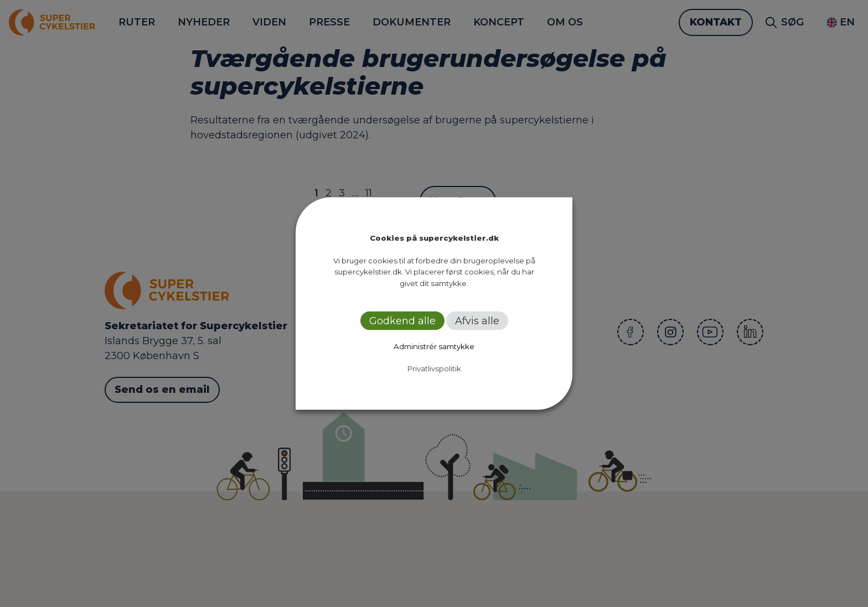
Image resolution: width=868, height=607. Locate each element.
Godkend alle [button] (402, 321)
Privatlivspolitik (434, 369)
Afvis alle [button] (477, 321)
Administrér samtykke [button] (434, 346)
